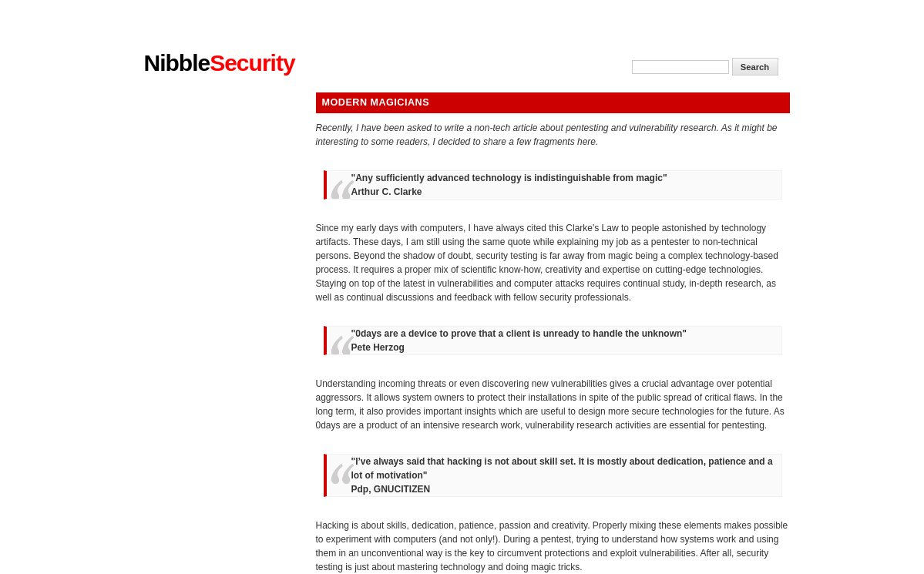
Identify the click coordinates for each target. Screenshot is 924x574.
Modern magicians (376, 102)
